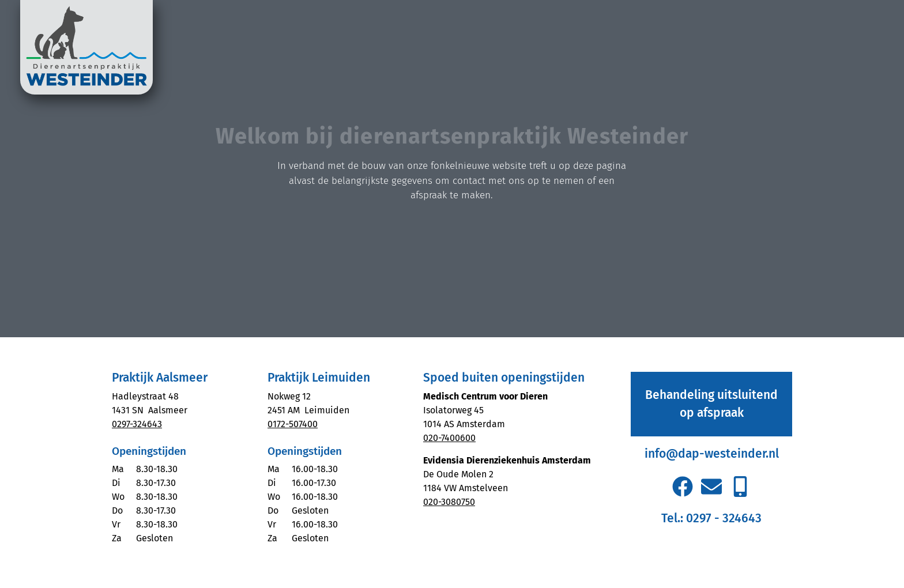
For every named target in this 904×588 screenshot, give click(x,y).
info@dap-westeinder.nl (712, 454)
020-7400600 (449, 438)
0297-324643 (137, 424)
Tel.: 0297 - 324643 (711, 518)
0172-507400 (293, 424)
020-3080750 (449, 502)
